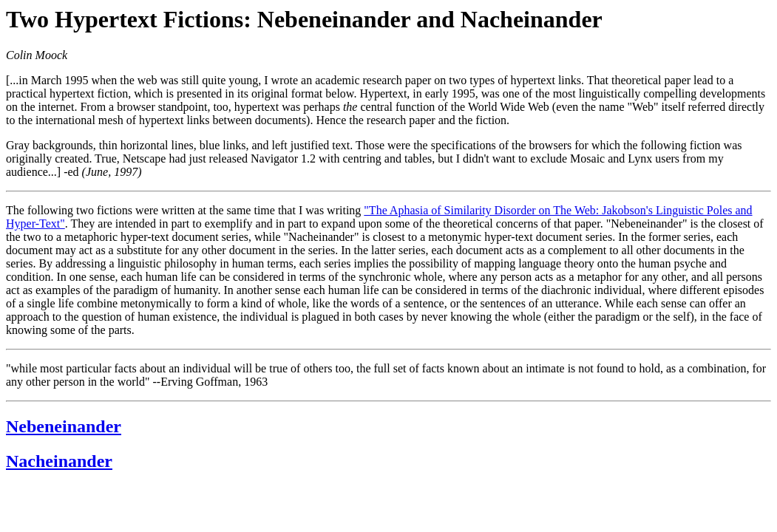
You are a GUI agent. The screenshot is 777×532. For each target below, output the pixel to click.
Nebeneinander (64, 426)
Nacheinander (59, 461)
